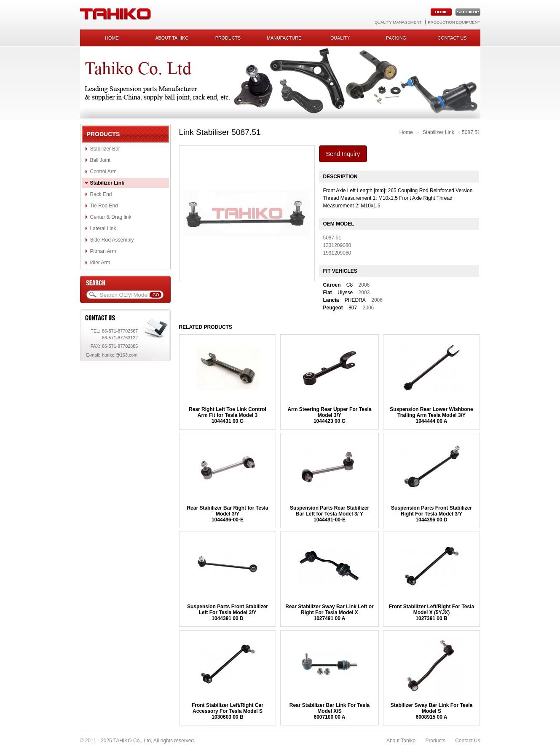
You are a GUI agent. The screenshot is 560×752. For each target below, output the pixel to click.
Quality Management (398, 22)
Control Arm (103, 172)
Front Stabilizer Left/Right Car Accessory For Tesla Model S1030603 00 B (228, 711)
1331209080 (337, 245)
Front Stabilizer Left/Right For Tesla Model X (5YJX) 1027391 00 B (431, 612)
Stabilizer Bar (105, 149)
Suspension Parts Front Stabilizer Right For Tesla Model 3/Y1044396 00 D (431, 514)
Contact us (452, 38)
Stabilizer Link (107, 183)
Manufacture (284, 38)
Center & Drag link (111, 217)
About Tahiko (172, 38)
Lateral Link (103, 228)
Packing (396, 38)
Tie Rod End (104, 206)
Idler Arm (100, 263)
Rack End (101, 194)
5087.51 (471, 132)
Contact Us (468, 741)
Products (228, 38)
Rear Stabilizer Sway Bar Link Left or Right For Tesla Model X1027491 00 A (329, 612)
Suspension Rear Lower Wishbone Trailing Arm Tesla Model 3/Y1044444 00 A (431, 415)
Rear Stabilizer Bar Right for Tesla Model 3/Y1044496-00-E (227, 514)
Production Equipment (454, 22)
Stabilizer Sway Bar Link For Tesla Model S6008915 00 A (432, 711)
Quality (340, 38)
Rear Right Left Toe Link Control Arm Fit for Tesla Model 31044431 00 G (228, 415)
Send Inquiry (343, 154)
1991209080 (337, 253)
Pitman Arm (103, 251)
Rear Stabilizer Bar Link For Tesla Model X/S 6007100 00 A (330, 711)
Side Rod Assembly (112, 240)
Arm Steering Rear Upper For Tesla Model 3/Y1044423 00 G (329, 415)
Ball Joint (100, 160)
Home (112, 38)
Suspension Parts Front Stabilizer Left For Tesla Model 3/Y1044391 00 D (228, 612)
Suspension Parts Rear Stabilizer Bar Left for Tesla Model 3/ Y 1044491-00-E (330, 514)
